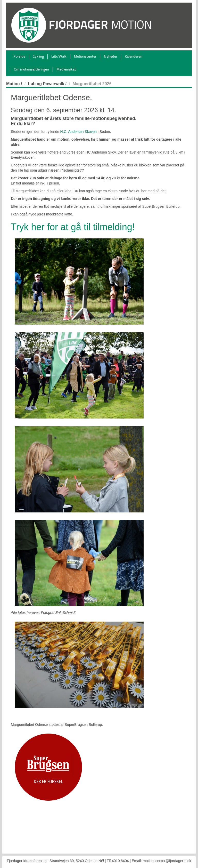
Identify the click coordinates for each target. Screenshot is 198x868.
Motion (13, 84)
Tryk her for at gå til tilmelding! (73, 227)
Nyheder (111, 57)
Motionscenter (85, 57)
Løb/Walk (59, 57)
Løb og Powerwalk (46, 84)
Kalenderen (134, 57)
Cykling (38, 57)
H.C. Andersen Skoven (78, 132)
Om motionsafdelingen (31, 70)
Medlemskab (67, 70)
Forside (19, 57)
